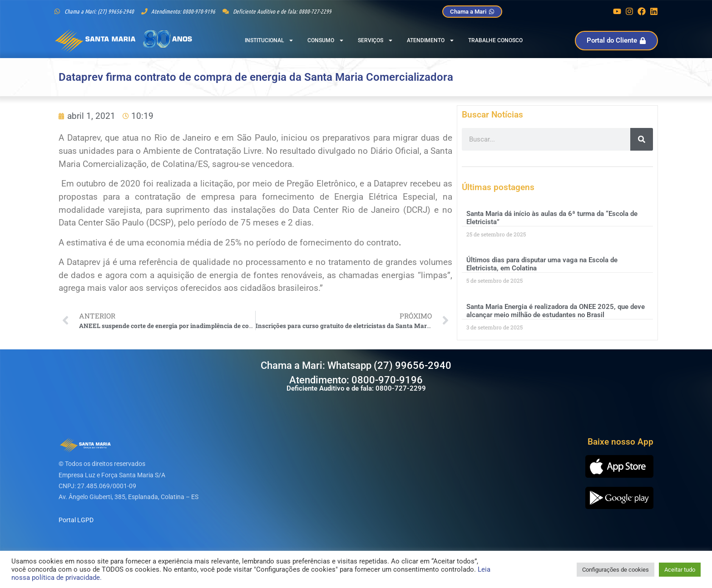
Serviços (376, 40)
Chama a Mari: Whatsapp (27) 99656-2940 (356, 365)
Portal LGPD (76, 520)
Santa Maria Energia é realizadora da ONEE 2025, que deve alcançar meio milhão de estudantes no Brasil (556, 311)
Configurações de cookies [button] (616, 570)
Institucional (269, 40)
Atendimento (431, 40)
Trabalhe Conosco (495, 40)
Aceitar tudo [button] (680, 570)
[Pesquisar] (642, 139)
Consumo (326, 40)
